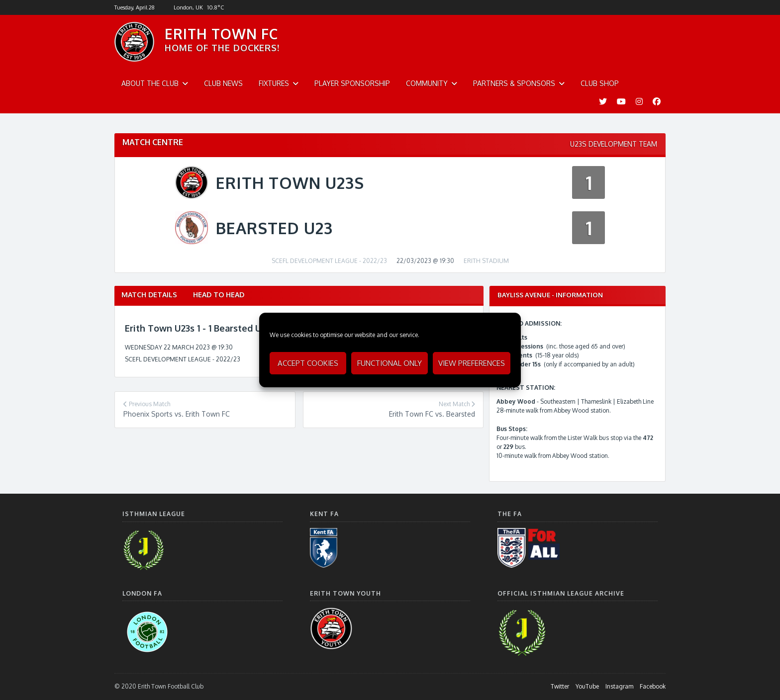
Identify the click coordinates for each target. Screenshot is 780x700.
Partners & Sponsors (514, 83)
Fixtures (274, 83)
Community (427, 83)
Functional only (390, 363)
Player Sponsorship (352, 83)
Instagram (619, 686)
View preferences (472, 363)
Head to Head (219, 295)
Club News (223, 83)
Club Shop (600, 83)
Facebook (653, 686)
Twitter (560, 686)
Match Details (149, 295)
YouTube (587, 686)
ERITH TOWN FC (221, 34)
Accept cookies (308, 363)
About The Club (150, 83)
